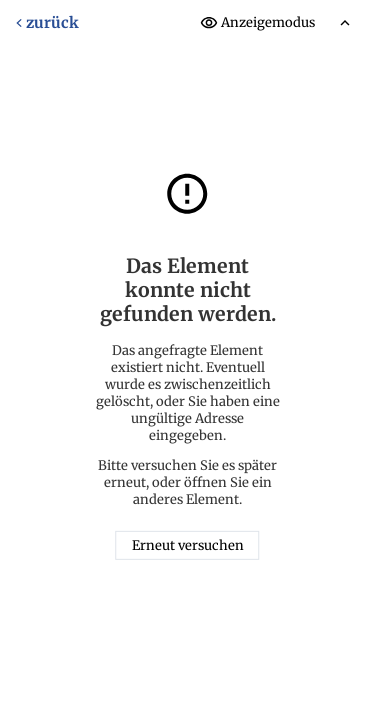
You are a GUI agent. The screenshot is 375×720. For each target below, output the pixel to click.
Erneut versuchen (188, 545)
